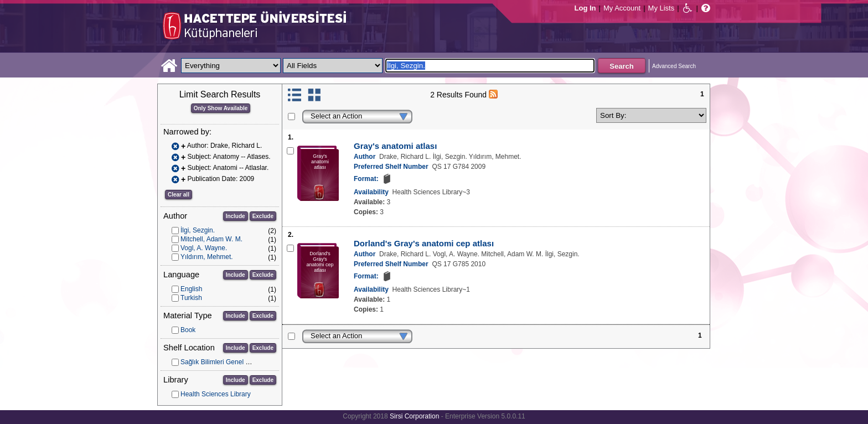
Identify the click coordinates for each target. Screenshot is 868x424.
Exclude (263, 216)
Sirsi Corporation (414, 416)
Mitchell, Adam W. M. (211, 239)
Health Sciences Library (216, 394)
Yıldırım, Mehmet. (207, 257)
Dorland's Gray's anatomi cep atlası (424, 243)
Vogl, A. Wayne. (204, 248)
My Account (622, 8)
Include (236, 216)
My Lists (662, 8)
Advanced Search (674, 66)
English (191, 289)
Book (188, 330)
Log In (585, 8)
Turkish (191, 298)
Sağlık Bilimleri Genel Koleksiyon (229, 362)
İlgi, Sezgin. (198, 230)
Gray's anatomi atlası (395, 146)
